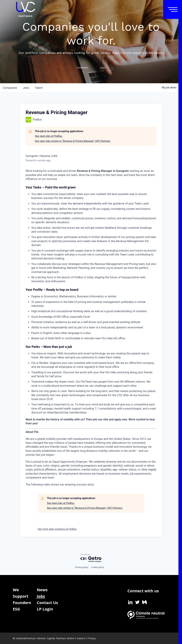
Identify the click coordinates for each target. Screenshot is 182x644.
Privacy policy (82, 567)
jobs (26, 88)
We (16, 590)
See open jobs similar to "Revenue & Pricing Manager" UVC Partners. (73, 141)
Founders (22, 602)
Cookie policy (98, 567)
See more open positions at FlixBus (57, 529)
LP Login (45, 609)
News (42, 590)
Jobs (41, 596)
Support (21, 596)
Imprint (81, 638)
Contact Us (47, 602)
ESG (16, 609)
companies (10, 88)
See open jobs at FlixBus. (49, 136)
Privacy (92, 638)
